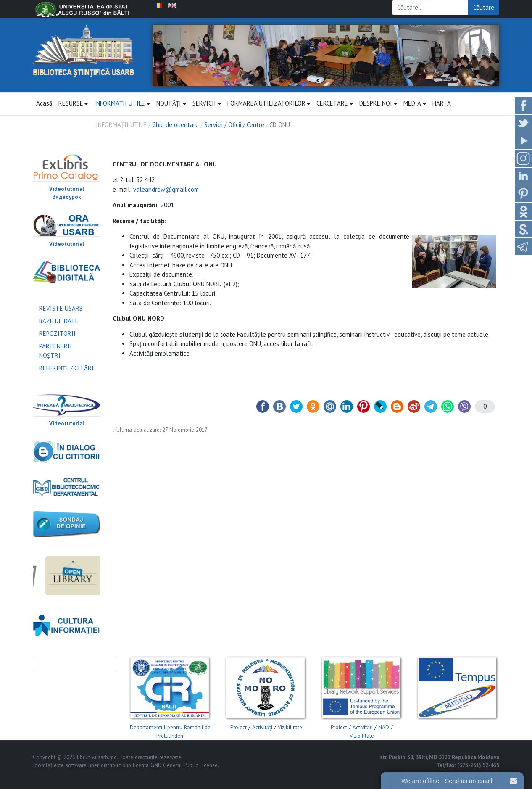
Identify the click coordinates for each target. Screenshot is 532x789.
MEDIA (415, 104)
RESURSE (73, 104)
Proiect (238, 728)
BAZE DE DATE (59, 321)
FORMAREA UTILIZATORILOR (269, 104)
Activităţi (262, 728)
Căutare (484, 7)
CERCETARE (335, 104)
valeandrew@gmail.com (166, 189)
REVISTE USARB (61, 308)
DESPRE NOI (378, 104)
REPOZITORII (57, 334)
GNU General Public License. (185, 766)
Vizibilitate (290, 728)
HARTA (442, 104)
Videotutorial (67, 189)
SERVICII (207, 104)
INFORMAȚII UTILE (122, 104)
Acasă (44, 104)
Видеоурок (67, 197)
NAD (384, 728)
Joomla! (42, 766)
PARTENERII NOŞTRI (55, 351)
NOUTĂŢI (171, 104)
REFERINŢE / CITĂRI (66, 368)
